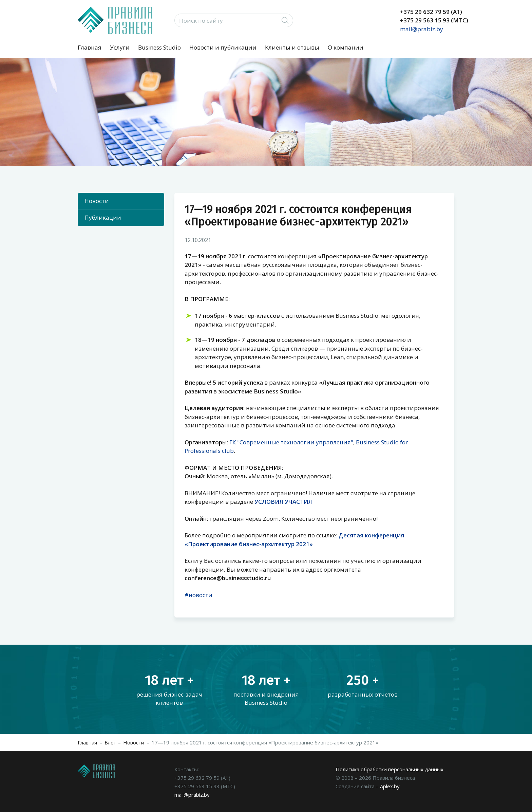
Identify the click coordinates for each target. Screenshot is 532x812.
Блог (110, 742)
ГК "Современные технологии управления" (291, 442)
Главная (90, 47)
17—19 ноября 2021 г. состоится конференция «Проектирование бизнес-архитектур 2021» (265, 742)
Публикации (103, 217)
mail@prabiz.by (422, 29)
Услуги (120, 47)
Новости (97, 201)
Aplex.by (390, 786)
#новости (198, 595)
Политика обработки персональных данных (389, 769)
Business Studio (159, 47)
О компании (346, 47)
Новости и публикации (223, 47)
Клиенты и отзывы (292, 47)
